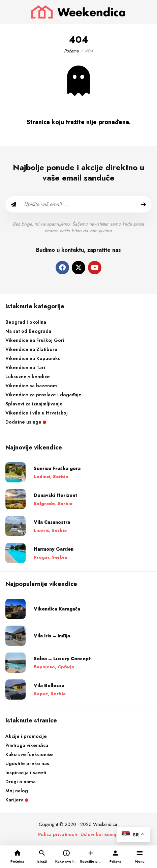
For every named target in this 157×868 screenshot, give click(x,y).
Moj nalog (17, 791)
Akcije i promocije (26, 736)
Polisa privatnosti (58, 834)
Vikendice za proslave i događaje (43, 395)
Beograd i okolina (26, 322)
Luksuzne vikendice (28, 377)
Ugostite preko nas (27, 763)
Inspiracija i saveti (26, 773)
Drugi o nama (21, 782)
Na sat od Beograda (28, 331)
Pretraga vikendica (27, 745)
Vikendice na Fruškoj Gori (35, 340)
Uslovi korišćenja (100, 834)
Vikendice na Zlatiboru (31, 349)
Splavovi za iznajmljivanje (34, 404)
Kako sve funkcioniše (29, 754)
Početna (71, 51)
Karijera (17, 800)
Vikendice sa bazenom (31, 386)
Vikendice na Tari (25, 367)
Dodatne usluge (26, 422)
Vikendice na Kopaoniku (33, 358)
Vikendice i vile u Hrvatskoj (37, 413)
